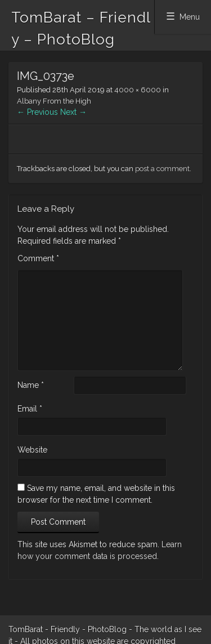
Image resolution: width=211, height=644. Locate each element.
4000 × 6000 (138, 90)
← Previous (37, 112)
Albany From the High (54, 101)
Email (30, 409)
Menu (190, 17)
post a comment (162, 169)
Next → (73, 112)
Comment (38, 258)
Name (31, 385)
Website (32, 450)
